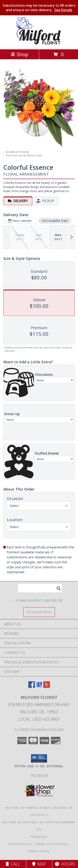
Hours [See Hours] (65, 864)
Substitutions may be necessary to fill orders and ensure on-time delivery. (39, 8)
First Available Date (55, 221)
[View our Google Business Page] (39, 687)
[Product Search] (40, 588)
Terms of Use (39, 851)
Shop (20, 54)
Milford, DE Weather (19, 822)
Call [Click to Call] (13, 864)
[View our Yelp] (47, 687)
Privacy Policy (20, 844)
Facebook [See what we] (39, 775)
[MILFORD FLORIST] (39, 43)
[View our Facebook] (32, 687)
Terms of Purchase (51, 844)
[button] (39, 758)
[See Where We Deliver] (39, 612)
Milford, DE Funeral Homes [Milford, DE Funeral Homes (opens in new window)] (28, 808)
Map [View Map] (39, 864)
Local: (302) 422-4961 (39, 719)
